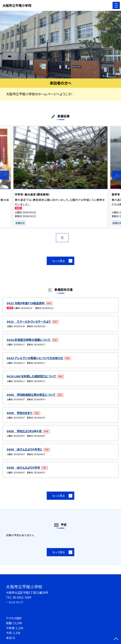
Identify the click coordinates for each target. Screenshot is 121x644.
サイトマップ (16, 602)
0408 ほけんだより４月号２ (25, 449)
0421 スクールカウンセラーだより (29, 321)
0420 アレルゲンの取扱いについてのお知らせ (35, 358)
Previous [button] (5, 175)
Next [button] (116, 175)
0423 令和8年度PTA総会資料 (26, 303)
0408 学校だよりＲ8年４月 (24, 431)
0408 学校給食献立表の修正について (31, 395)
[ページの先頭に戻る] (116, 639)
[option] (60, 45)
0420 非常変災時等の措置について (29, 340)
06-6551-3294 (22, 597)
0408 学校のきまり (20, 413)
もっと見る (59, 261)
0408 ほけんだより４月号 (24, 467)
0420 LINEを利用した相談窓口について (32, 376)
